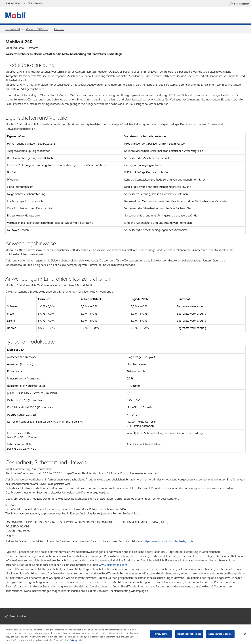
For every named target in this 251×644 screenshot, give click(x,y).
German (59, 29)
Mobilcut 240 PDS (37, 29)
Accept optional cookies (220, 634)
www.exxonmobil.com (113, 565)
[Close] (245, 634)
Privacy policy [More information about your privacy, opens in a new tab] (77, 640)
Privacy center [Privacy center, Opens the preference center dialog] (161, 634)
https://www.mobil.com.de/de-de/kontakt (170, 541)
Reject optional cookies (189, 634)
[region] (125, 634)
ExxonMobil (13, 29)
